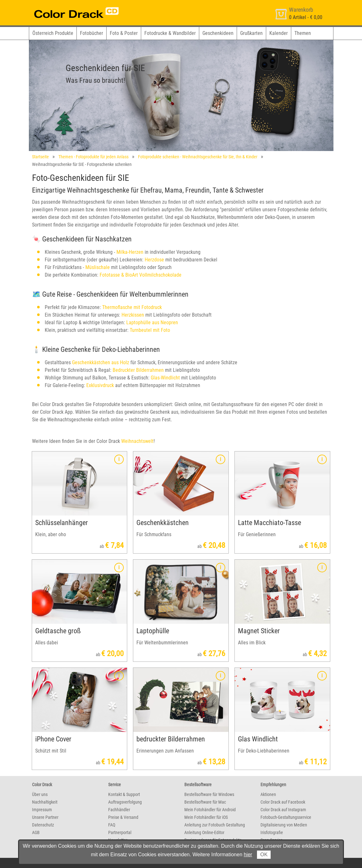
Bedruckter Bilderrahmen (138, 370)
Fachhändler (119, 810)
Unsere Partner (45, 817)
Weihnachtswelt (137, 441)
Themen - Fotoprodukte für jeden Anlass (93, 157)
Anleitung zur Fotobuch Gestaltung (215, 825)
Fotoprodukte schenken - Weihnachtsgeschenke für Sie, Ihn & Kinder (198, 157)
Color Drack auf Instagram (283, 810)
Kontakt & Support (124, 794)
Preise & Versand (123, 817)
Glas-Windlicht (165, 378)
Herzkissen (133, 315)
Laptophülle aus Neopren (152, 322)
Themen (303, 33)
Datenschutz (43, 825)
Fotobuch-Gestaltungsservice (286, 817)
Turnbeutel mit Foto (150, 330)
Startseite (40, 157)
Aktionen (268, 794)
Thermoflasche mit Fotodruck (132, 307)
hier (248, 855)
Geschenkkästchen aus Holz (101, 362)
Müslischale (98, 267)
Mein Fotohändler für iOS (206, 817)
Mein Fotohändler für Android (210, 810)
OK (264, 855)
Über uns (40, 794)
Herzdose (154, 260)
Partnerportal (120, 832)
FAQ (112, 825)
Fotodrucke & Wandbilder (170, 33)
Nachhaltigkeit (45, 802)
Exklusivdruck (100, 385)
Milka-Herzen (130, 252)
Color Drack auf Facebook (283, 802)
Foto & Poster (124, 33)
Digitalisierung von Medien (284, 825)
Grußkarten (251, 33)
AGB (36, 832)
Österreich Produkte (53, 33)
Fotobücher (92, 33)
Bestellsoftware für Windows (209, 794)
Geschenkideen (218, 33)
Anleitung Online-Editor (204, 832)
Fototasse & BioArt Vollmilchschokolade (141, 275)
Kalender (279, 33)
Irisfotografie (272, 832)
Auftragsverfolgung (125, 802)
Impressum (42, 810)
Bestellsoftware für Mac (205, 802)
